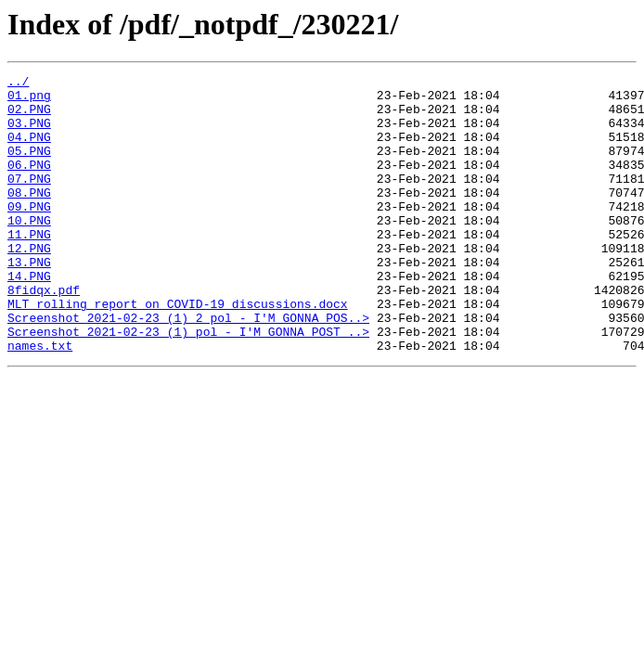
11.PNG (29, 267)
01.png (29, 100)
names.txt (40, 401)
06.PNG (29, 184)
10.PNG (29, 250)
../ (18, 83)
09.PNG (29, 234)
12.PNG (29, 284)
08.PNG (29, 217)
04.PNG (29, 150)
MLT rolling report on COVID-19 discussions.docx (178, 351)
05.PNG (29, 167)
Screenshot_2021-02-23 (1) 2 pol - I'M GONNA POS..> (188, 367)
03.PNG (29, 134)
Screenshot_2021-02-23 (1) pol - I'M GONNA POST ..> (188, 384)
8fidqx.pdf (44, 334)
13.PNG (29, 301)
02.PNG (29, 117)
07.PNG (29, 200)
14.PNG (29, 317)
